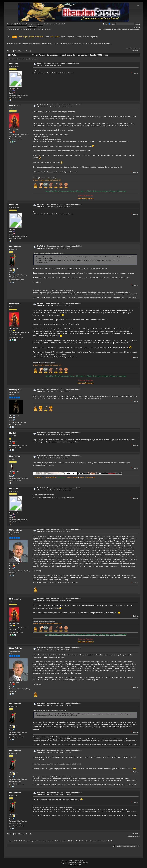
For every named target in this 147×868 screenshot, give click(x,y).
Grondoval (16, 105)
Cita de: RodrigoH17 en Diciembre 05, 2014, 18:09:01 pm (50, 710)
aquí (40, 800)
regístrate (40, 24)
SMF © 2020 (73, 861)
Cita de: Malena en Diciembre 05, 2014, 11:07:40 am (49, 253)
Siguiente (22, 51)
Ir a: (113, 846)
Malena (15, 64)
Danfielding (17, 530)
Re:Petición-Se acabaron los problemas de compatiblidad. (59, 105)
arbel (14, 433)
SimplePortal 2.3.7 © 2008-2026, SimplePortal (75, 863)
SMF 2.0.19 (65, 861)
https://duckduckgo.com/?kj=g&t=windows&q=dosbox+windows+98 (57, 764)
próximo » (136, 48)
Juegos (112, 24)
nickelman (16, 246)
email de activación (58, 24)
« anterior (129, 48)
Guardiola (16, 456)
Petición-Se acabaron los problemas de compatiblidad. (58, 63)
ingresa (33, 24)
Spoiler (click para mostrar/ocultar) (44, 178)
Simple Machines (82, 861)
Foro (105, 24)
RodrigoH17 (17, 390)
